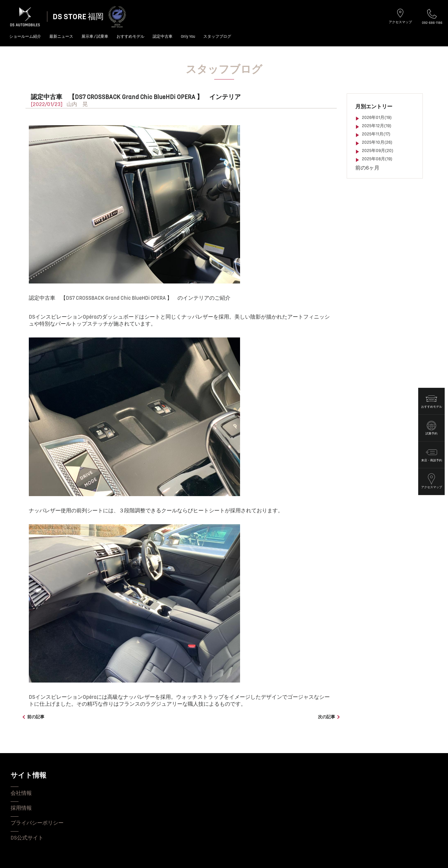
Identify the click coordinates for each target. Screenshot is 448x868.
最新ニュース (61, 37)
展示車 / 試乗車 (95, 37)
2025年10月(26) (377, 142)
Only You (188, 37)
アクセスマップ (400, 16)
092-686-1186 (432, 17)
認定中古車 (163, 37)
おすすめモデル (130, 37)
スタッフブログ (217, 37)
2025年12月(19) (377, 126)
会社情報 (21, 793)
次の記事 (326, 717)
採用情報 (21, 808)
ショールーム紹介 (25, 37)
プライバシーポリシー (37, 823)
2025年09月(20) (378, 151)
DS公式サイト (27, 838)
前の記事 (36, 717)
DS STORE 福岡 (78, 17)
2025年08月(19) (377, 159)
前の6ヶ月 (367, 168)
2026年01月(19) (377, 118)
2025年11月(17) (376, 134)
